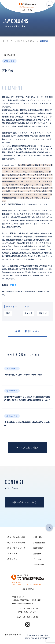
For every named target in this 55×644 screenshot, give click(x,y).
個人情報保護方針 (13, 635)
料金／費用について (16, 548)
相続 (8, 313)
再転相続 (43, 313)
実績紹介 (37, 554)
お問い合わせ (39, 564)
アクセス (37, 559)
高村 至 (13, 285)
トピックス (12, 554)
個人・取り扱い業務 (16, 543)
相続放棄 (29, 313)
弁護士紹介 (38, 537)
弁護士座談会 (39, 543)
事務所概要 (38, 548)
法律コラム (9, 61)
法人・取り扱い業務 (16, 537)
